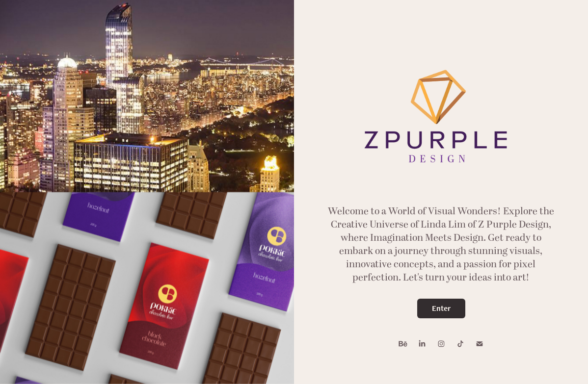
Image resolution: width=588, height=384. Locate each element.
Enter (441, 308)
